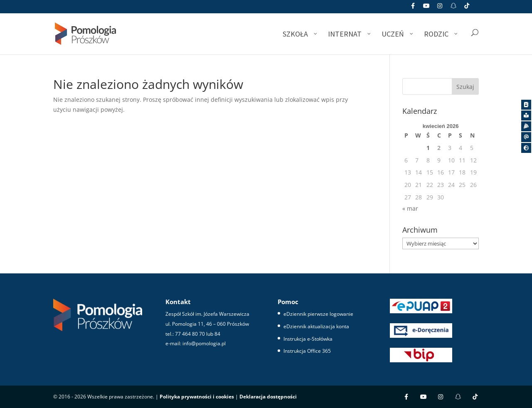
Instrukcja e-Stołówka (308, 339)
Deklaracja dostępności (268, 397)
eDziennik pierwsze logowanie (318, 314)
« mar (410, 208)
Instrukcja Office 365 (307, 351)
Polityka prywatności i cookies (197, 397)
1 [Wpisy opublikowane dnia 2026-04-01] (428, 148)
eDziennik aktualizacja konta (316, 326)
